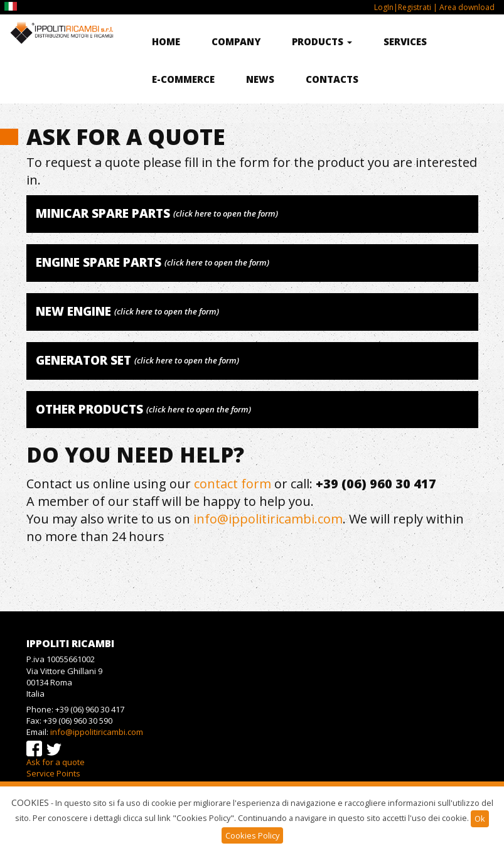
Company (236, 41)
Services (405, 41)
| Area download (463, 7)
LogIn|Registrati (403, 7)
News (260, 79)
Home (166, 41)
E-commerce (183, 79)
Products (322, 41)
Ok (480, 818)
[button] (252, 214)
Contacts (332, 79)
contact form (233, 484)
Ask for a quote (56, 762)
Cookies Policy (252, 835)
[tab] (252, 214)
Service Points (53, 773)
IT (12, 7)
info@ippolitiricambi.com (268, 519)
